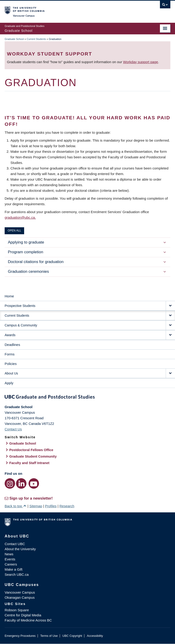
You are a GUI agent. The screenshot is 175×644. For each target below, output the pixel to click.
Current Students (36, 39)
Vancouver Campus (20, 592)
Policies (11, 364)
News (9, 554)
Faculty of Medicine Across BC (28, 620)
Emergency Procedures (20, 636)
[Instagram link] (10, 483)
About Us (11, 373)
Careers (11, 564)
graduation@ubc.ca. (20, 217)
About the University (20, 549)
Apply (9, 383)
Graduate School (14, 39)
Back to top (16, 506)
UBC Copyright (72, 636)
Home (9, 296)
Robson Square (17, 610)
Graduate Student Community (33, 456)
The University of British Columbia (63, 10)
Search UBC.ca (17, 574)
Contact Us (13, 429)
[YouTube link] (34, 483)
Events (10, 559)
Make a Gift (14, 569)
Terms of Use (49, 636)
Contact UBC (15, 544)
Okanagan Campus (20, 597)
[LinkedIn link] (21, 483)
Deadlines (12, 345)
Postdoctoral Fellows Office (31, 450)
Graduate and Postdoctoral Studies (87, 398)
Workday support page (141, 62)
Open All (14, 231)
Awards (10, 335)
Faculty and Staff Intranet (29, 463)
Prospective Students (20, 306)
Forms (10, 354)
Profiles (51, 506)
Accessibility (95, 636)
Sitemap (36, 506)
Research (67, 506)
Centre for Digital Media (23, 615)
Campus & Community (21, 325)
